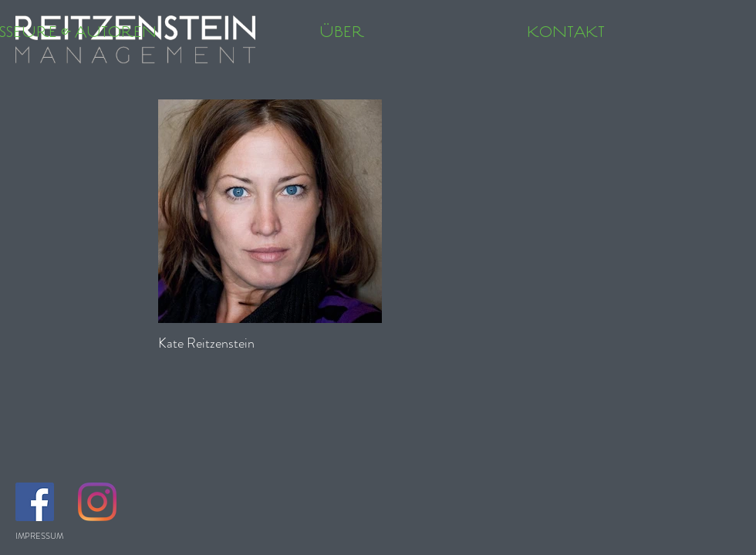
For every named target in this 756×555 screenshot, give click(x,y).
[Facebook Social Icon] (35, 502)
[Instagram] (97, 502)
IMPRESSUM (39, 536)
